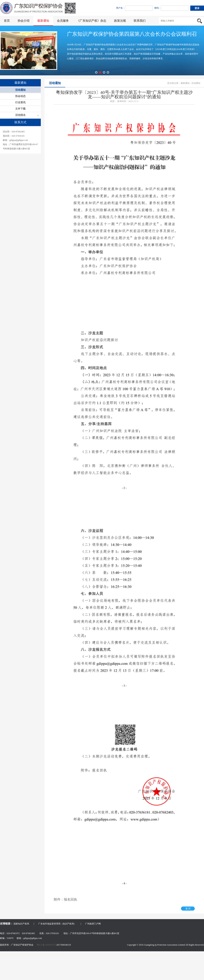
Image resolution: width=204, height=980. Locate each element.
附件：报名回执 (65, 899)
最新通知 (43, 21)
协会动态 (20, 96)
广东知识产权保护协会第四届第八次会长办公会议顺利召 (132, 34)
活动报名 (20, 115)
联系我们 (140, 21)
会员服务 (63, 21)
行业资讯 (20, 102)
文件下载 (20, 109)
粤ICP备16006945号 (47, 945)
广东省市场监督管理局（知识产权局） (57, 924)
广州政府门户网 (93, 924)
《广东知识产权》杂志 (91, 21)
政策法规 (120, 21)
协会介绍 (24, 21)
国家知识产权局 (21, 924)
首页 (7, 21)
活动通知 (20, 90)
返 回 (188, 909)
